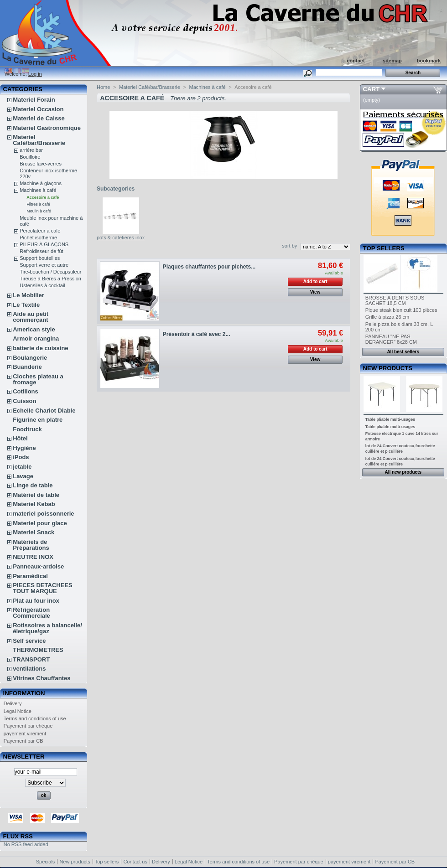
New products (388, 368)
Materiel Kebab (34, 504)
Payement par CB (23, 741)
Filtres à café (38, 204)
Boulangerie (30, 358)
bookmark (429, 61)
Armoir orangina (36, 338)
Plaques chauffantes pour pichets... (209, 267)
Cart (372, 89)
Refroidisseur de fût (41, 251)
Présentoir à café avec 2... (197, 334)
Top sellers (384, 248)
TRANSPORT (31, 659)
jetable (22, 467)
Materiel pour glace (40, 523)
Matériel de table (36, 495)
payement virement (25, 734)
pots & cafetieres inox (121, 238)
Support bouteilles (40, 258)
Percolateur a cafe (40, 231)
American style (34, 329)
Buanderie (27, 367)
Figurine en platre (38, 420)
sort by (289, 246)
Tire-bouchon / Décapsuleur (50, 272)
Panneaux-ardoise (38, 566)
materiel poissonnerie (43, 514)
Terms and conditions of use (35, 718)
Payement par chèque (28, 726)
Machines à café (38, 190)
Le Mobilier (29, 295)
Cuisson (24, 401)
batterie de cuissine (40, 348)
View (315, 292)
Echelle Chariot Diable (44, 411)
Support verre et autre (44, 265)
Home (103, 87)
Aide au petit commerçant (31, 317)
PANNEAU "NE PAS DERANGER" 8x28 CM (391, 339)
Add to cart (315, 282)
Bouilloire (30, 157)
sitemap (392, 61)
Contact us (135, 862)
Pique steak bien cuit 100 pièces (401, 310)
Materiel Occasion (38, 109)
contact (356, 61)
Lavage (23, 476)
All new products (403, 472)
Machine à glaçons (41, 183)
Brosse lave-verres (41, 164)
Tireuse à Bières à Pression (50, 279)
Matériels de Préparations (31, 545)
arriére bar (31, 150)
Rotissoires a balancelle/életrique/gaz (47, 628)
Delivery (13, 703)
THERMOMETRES (38, 650)
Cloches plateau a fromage (38, 379)
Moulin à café (39, 211)
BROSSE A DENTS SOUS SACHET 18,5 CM (395, 300)
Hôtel (20, 438)
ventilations (29, 669)
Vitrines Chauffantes (42, 678)
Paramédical (30, 576)
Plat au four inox (36, 601)
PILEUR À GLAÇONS (44, 244)
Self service (29, 641)
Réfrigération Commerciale (31, 613)
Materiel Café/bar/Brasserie (39, 140)
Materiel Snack (34, 532)
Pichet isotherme (38, 238)
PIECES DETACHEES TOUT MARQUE (43, 588)
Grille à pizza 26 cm (387, 317)
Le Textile (26, 305)
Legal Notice (18, 711)
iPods (21, 457)
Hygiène (24, 448)
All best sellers (403, 352)
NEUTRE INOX (33, 557)
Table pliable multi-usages (390, 419)
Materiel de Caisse (39, 118)
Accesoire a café (43, 197)
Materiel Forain (34, 100)
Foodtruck (27, 429)
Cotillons (26, 391)
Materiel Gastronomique (47, 128)
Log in (35, 74)
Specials (46, 862)
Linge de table (33, 485)
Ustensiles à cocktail (42, 285)
